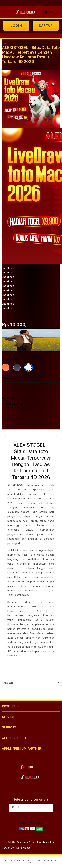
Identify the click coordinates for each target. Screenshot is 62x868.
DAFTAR (46, 26)
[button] (4, 12)
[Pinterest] (14, 427)
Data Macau (23, 842)
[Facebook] (4, 427)
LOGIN (16, 26)
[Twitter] (9, 427)
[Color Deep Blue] (17, 367)
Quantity (7, 378)
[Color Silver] (28, 367)
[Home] (26, 12)
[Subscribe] (50, 808)
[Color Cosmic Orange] (6, 367)
